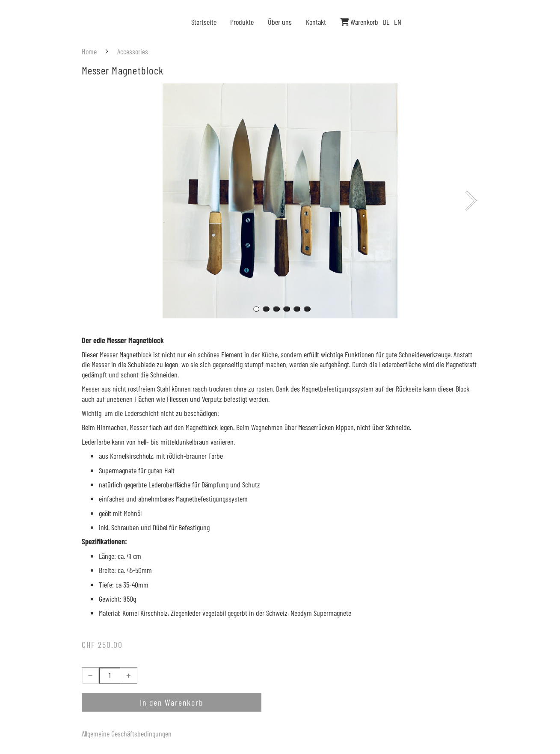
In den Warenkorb (172, 702)
